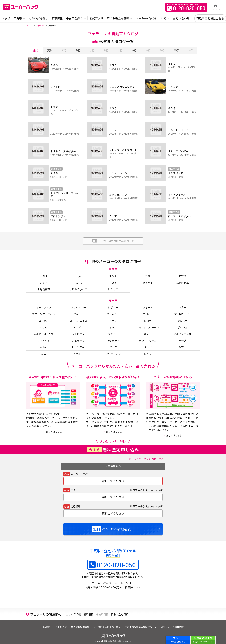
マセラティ (113, 336)
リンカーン (182, 302)
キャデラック (43, 302)
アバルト (78, 350)
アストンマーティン (44, 309)
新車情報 (96, 611)
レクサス (113, 283)
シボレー (113, 302)
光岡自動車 (183, 276)
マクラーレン (113, 350)
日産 (78, 269)
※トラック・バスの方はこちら (145, 455)
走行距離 (75, 503)
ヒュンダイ (78, 343)
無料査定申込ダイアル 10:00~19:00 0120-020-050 (186, 7)
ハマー (183, 343)
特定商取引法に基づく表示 (108, 623)
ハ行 (134, 50)
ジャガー (78, 309)
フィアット (44, 336)
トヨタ (43, 269)
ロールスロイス (78, 316)
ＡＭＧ (113, 316)
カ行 (78, 50)
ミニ (43, 350)
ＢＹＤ (148, 350)
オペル (113, 323)
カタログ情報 (76, 611)
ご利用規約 (59, 623)
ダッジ (148, 343)
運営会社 (43, 623)
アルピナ (183, 316)
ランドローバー (183, 309)
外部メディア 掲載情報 (176, 623)
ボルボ (43, 343)
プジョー (113, 329)
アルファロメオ (183, 329)
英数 (50, 50)
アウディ (78, 323)
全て (36, 50)
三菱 (148, 269)
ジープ (113, 343)
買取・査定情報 (138, 611)
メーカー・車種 (79, 471)
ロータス (43, 316)
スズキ (113, 276)
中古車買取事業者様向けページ (143, 623)
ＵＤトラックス (78, 283)
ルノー (148, 329)
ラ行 (176, 50)
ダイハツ (148, 276)
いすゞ (43, 276)
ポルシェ (183, 323)
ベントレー (148, 309)
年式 (73, 487)
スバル (78, 276)
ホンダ (113, 269)
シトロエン (78, 329)
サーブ (182, 336)
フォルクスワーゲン (148, 323)
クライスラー (78, 302)
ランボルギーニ (148, 336)
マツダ (183, 269)
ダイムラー (113, 309)
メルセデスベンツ (44, 329)
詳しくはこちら (54, 428)
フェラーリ (78, 336)
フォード (148, 302)
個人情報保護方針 (79, 623)
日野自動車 (43, 283)
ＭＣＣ (43, 323)
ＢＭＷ (148, 316)
